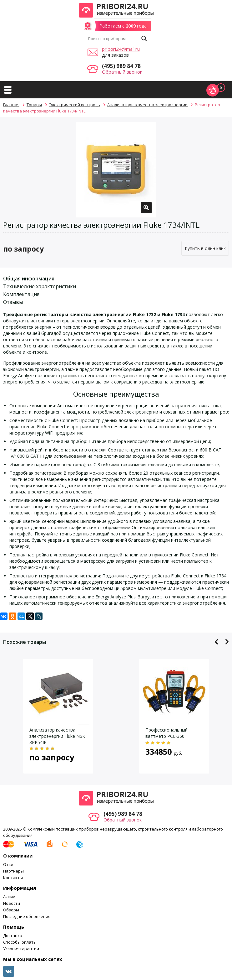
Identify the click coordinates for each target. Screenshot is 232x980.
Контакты (13, 878)
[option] (116, 170)
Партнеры (13, 871)
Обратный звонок (122, 72)
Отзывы (13, 302)
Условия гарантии (21, 949)
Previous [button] (217, 642)
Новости (12, 903)
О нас (9, 864)
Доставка (13, 936)
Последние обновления (27, 916)
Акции (9, 897)
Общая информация (29, 279)
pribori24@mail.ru (121, 49)
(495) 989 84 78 (121, 66)
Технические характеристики (40, 286)
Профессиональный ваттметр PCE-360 (166, 733)
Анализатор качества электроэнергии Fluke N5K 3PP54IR (57, 736)
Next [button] (227, 642)
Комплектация (21, 294)
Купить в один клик (205, 248)
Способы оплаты (20, 942)
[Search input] (113, 39)
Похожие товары (25, 642)
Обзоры (11, 910)
